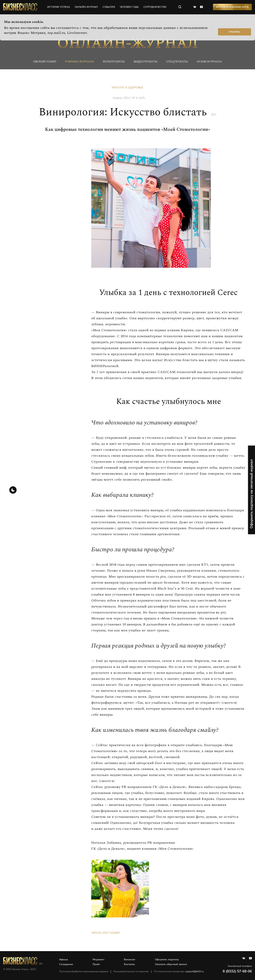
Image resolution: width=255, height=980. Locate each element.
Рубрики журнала (80, 62)
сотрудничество (155, 7)
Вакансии (130, 959)
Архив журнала (209, 62)
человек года (129, 7)
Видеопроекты (146, 62)
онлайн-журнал (86, 7)
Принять (234, 32)
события (109, 7)
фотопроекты (114, 62)
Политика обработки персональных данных (84, 971)
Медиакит (98, 959)
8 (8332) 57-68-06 (237, 971)
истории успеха (59, 7)
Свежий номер (45, 62)
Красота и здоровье (127, 88)
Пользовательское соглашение (131, 971)
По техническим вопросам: (179, 971)
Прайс (96, 964)
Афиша (64, 959)
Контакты (129, 964)
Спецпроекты (177, 62)
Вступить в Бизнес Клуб (232, 7)
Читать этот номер (106, 933)
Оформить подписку (167, 959)
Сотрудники (66, 964)
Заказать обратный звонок (171, 964)
